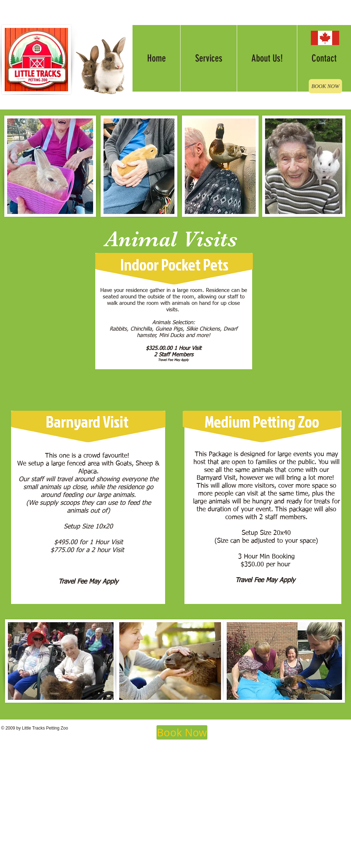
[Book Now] (182, 732)
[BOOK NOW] (325, 86)
